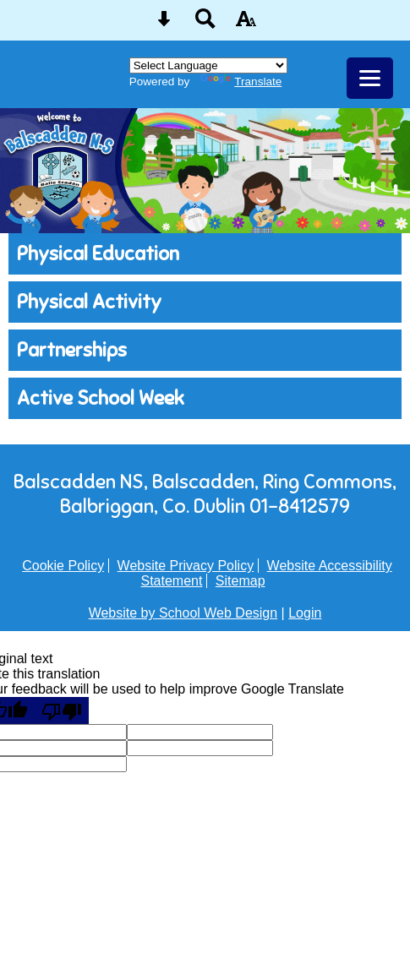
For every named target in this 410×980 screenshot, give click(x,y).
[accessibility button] (246, 24)
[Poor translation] (62, 710)
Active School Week (101, 398)
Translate (241, 82)
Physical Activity (89, 302)
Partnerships (72, 350)
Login (305, 613)
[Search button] (205, 24)
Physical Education (98, 254)
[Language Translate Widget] (208, 65)
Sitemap (241, 581)
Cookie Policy (63, 566)
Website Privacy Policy (186, 566)
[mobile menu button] (370, 78)
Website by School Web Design (183, 613)
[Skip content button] (164, 24)
